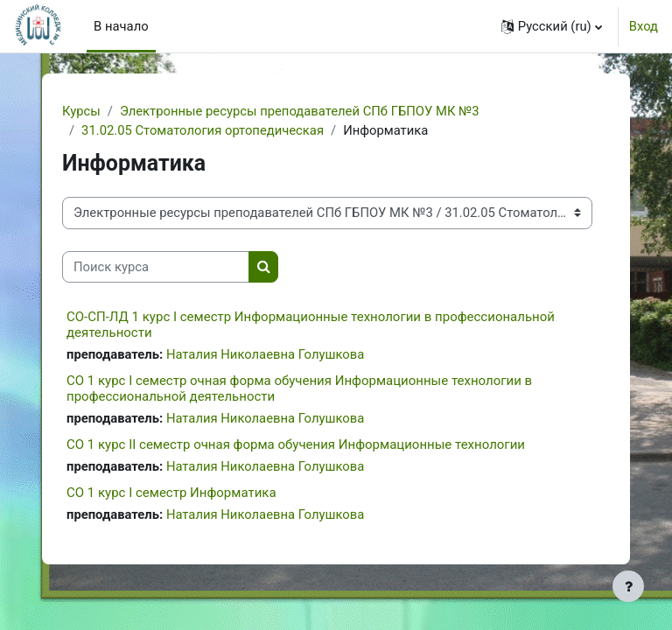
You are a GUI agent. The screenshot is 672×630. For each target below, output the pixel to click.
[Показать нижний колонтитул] (628, 586)
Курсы (81, 111)
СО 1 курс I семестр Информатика (171, 493)
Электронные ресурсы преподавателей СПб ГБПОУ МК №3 (300, 111)
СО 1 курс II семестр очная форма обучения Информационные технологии (296, 444)
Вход (644, 26)
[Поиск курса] (156, 267)
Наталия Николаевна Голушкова (265, 354)
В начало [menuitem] (121, 26)
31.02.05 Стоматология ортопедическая (203, 130)
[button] (552, 26)
